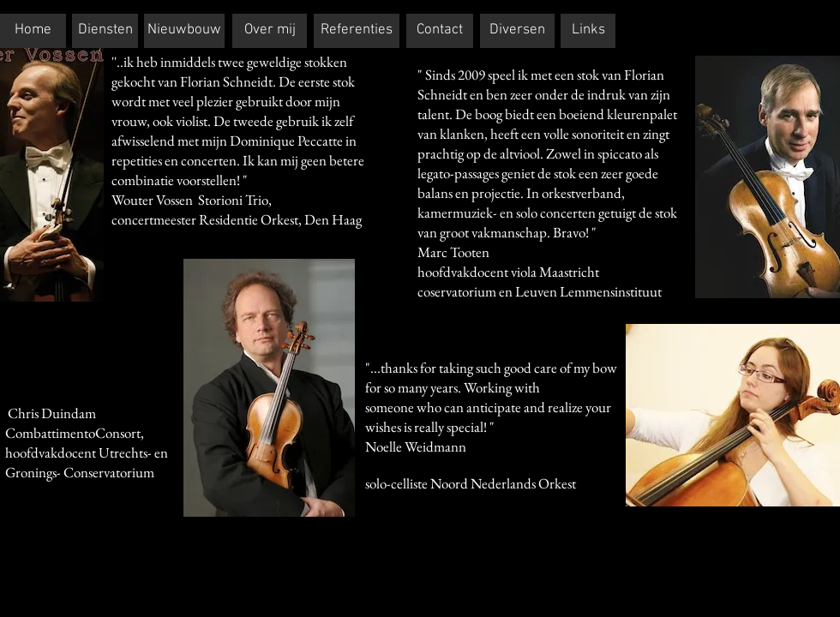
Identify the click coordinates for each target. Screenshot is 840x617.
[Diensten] (105, 31)
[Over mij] (270, 31)
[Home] (33, 31)
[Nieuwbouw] (184, 31)
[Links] (588, 31)
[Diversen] (517, 31)
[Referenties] (357, 31)
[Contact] (440, 31)
